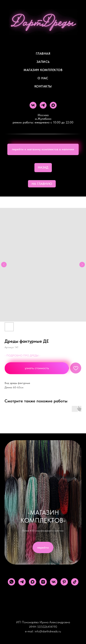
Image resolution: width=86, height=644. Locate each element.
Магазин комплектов (43, 70)
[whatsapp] (11, 582)
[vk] (33, 105)
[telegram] (43, 105)
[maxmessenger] (53, 105)
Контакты (43, 86)
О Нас (43, 78)
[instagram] (43, 582)
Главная (43, 54)
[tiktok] (75, 582)
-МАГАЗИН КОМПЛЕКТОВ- (43, 516)
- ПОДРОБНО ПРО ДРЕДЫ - (22, 355)
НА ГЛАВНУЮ (42, 184)
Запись (43, 62)
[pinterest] (64, 582)
